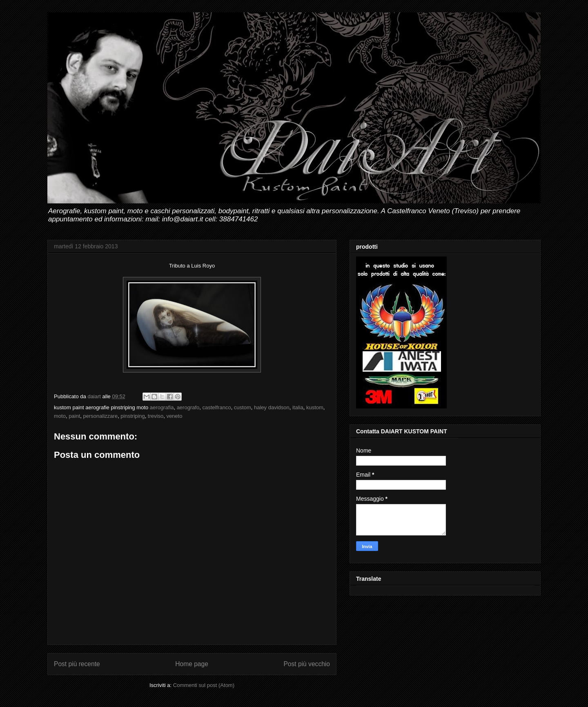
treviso (156, 416)
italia (298, 407)
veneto (174, 416)
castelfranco (217, 407)
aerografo (188, 407)
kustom (315, 407)
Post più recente (77, 664)
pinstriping (133, 416)
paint (74, 416)
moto (60, 416)
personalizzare (101, 416)
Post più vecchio (307, 664)
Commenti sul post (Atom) (204, 685)
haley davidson (272, 407)
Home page (192, 664)
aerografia (162, 407)
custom (243, 407)
